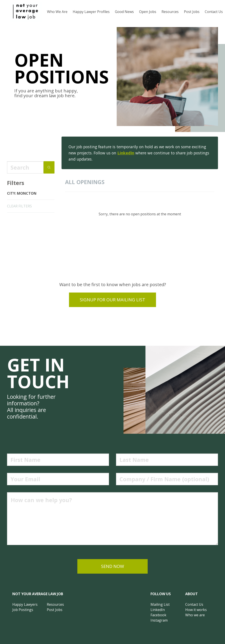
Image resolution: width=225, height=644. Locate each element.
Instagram (159, 620)
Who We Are (57, 12)
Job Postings (23, 610)
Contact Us (194, 604)
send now (112, 566)
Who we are (195, 615)
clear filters (19, 206)
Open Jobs (148, 12)
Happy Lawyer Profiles (91, 12)
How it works (196, 610)
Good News (124, 12)
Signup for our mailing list (112, 300)
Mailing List (160, 604)
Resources (170, 12)
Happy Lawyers (25, 604)
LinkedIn (126, 153)
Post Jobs (192, 12)
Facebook (158, 615)
